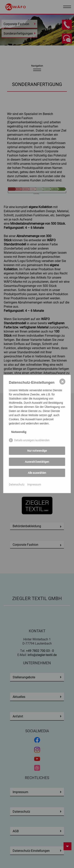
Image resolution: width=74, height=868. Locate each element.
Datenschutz (17, 484)
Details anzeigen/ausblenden (32, 440)
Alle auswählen (37, 473)
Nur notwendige (37, 451)
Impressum (34, 484)
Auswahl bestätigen (37, 462)
